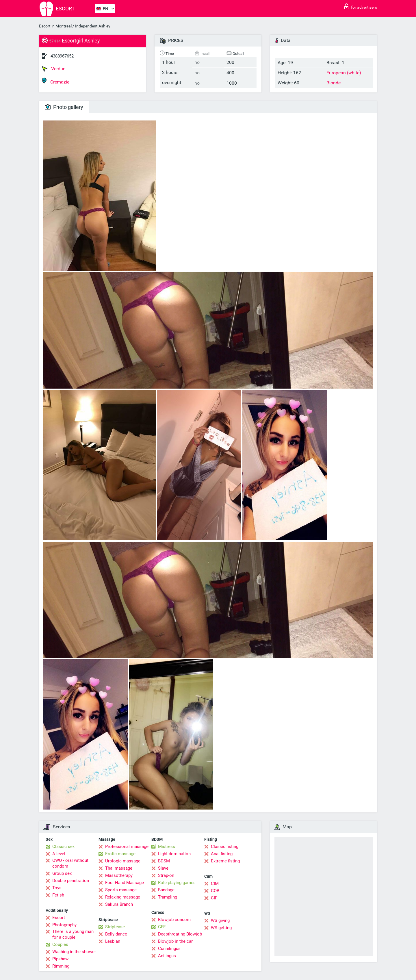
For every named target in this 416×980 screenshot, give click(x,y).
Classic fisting (225, 847)
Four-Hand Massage (125, 883)
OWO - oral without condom (70, 863)
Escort (59, 918)
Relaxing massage (123, 897)
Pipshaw (60, 959)
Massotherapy (119, 875)
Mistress (167, 847)
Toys (57, 888)
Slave (163, 868)
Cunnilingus (169, 949)
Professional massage (127, 847)
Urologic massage (123, 861)
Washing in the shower (74, 952)
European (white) (344, 73)
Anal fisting (222, 854)
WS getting (221, 928)
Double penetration (71, 881)
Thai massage (119, 868)
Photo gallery (64, 107)
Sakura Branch (119, 904)
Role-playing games (177, 883)
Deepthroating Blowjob (180, 934)
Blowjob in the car (175, 941)
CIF (214, 898)
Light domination (174, 854)
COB (215, 891)
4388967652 (62, 56)
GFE (162, 927)
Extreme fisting (225, 861)
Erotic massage (120, 854)
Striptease (115, 927)
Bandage (166, 890)
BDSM (164, 861)
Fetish (58, 895)
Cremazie (56, 81)
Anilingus (167, 956)
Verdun (54, 69)
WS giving (220, 920)
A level (59, 854)
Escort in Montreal (55, 26)
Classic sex (63, 847)
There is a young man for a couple (73, 934)
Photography (64, 925)
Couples (60, 944)
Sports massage (121, 890)
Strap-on (166, 875)
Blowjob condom (174, 920)
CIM (215, 884)
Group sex (62, 873)
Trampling (168, 897)
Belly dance (116, 934)
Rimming (61, 966)
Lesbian (113, 941)
